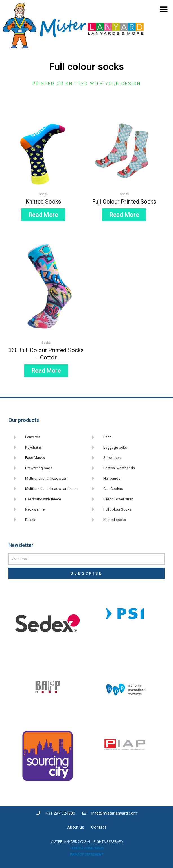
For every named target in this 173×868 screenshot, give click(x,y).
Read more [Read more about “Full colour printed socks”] (124, 215)
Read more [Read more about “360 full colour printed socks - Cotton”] (46, 371)
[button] (164, 9)
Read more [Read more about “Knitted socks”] (43, 215)
